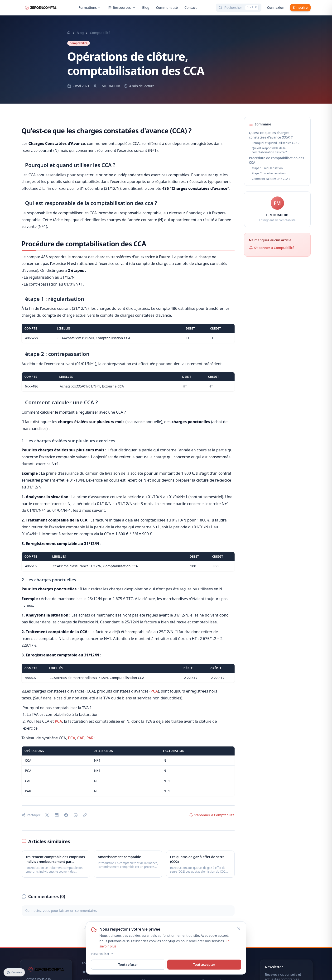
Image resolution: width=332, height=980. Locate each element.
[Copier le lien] (85, 815)
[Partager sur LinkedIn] (57, 815)
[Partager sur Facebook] (66, 815)
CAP (81, 738)
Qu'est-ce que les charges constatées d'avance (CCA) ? (271, 135)
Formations (90, 7)
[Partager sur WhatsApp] (76, 815)
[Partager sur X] (47, 815)
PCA (154, 691)
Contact (191, 7)
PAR (90, 738)
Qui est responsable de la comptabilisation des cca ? (269, 150)
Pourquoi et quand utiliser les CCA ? (276, 143)
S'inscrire (300, 7)
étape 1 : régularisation (267, 168)
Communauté (167, 7)
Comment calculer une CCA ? (271, 179)
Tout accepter (204, 964)
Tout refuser (128, 964)
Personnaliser (102, 954)
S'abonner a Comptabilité (212, 815)
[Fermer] (239, 929)
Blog (146, 7)
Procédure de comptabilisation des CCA (277, 160)
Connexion (276, 7)
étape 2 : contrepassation (269, 173)
